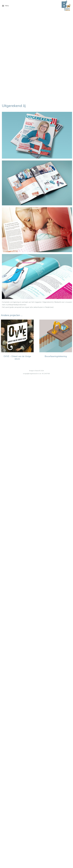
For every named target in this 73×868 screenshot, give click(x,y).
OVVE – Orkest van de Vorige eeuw (17, 274)
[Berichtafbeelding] (17, 252)
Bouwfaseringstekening (56, 273)
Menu (5, 6)
